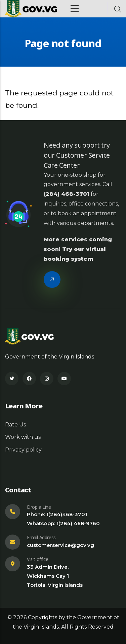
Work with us (23, 437)
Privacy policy (23, 450)
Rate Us (15, 425)
